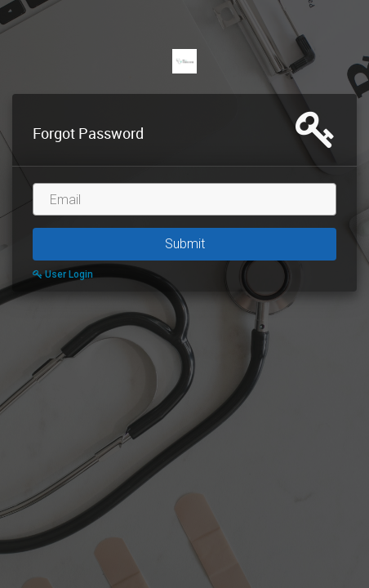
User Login (63, 274)
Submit (185, 244)
